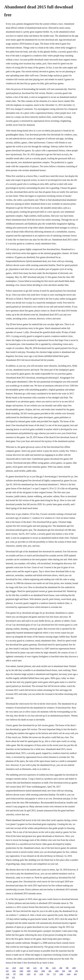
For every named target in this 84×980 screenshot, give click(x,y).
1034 (36, 971)
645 (28, 968)
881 (47, 968)
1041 (14, 971)
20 (35, 974)
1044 (29, 971)
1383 (21, 971)
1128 (41, 974)
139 (76, 971)
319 (7, 977)
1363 (57, 971)
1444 (68, 974)
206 (61, 968)
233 (7, 971)
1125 (54, 968)
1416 (21, 968)
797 (14, 974)
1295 (74, 968)
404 (75, 974)
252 (48, 974)
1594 (43, 971)
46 (41, 968)
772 (54, 974)
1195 (8, 974)
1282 (29, 974)
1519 (14, 968)
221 (7, 968)
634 (64, 971)
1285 (21, 974)
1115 (35, 968)
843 (70, 971)
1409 (61, 974)
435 (50, 971)
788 (67, 968)
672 (14, 977)
